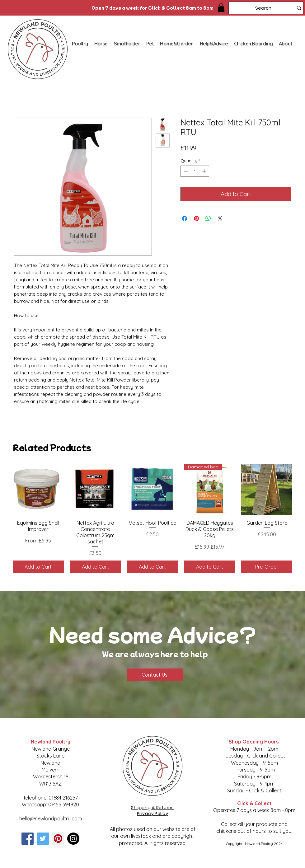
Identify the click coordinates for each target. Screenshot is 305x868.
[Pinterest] (58, 839)
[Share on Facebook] (185, 218)
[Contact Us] (155, 675)
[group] (152, 518)
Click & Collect (254, 803)
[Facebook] (28, 839)
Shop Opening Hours (254, 742)
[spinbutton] (195, 171)
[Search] (257, 8)
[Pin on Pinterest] (196, 218)
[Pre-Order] (267, 567)
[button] (221, 8)
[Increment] (205, 171)
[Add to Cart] (38, 567)
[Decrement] (185, 171)
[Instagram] (73, 839)
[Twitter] (43, 839)
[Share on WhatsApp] (208, 218)
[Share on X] (220, 218)
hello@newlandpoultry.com (51, 819)
